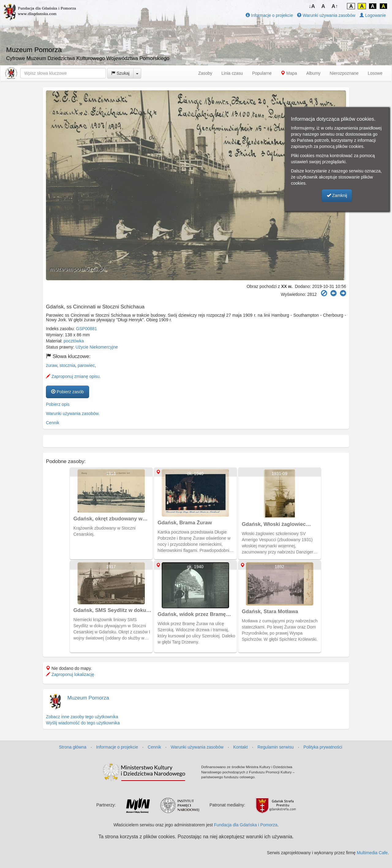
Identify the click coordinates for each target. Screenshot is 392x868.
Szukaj (120, 73)
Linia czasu (232, 73)
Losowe (375, 73)
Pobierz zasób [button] (68, 392)
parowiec (86, 365)
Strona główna (73, 747)
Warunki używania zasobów (326, 15)
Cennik (53, 423)
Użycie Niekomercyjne (97, 347)
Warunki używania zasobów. (73, 413)
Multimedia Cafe (372, 853)
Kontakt (241, 747)
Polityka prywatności (323, 747)
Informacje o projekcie (269, 15)
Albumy (313, 73)
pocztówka (74, 341)
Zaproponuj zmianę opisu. (73, 376)
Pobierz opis (58, 404)
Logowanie (373, 15)
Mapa (289, 73)
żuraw (52, 365)
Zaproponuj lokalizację (70, 674)
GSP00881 (87, 329)
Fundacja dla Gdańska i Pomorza (246, 825)
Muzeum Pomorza (88, 698)
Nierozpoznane (344, 73)
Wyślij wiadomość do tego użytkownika (83, 723)
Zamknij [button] (337, 195)
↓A (312, 6)
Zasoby (205, 73)
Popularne (262, 73)
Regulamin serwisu (276, 747)
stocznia (67, 365)
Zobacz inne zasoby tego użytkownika (82, 717)
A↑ (335, 6)
